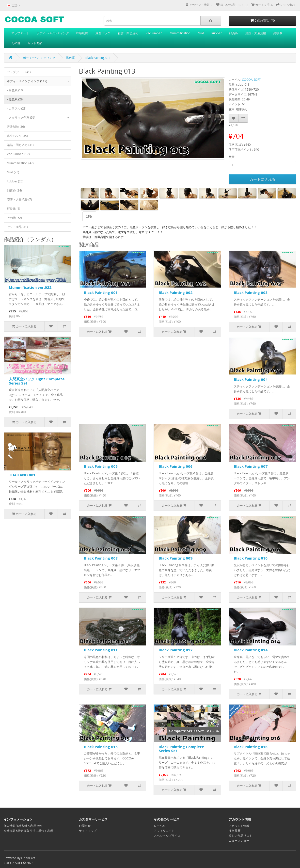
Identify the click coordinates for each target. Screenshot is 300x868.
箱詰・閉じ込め (128, 33)
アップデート (20, 33)
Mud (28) (13, 172)
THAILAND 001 (22, 475)
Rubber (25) (15, 181)
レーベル (160, 826)
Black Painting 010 (251, 558)
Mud (201, 33)
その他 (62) (14, 218)
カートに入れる (262, 179)
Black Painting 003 (251, 292)
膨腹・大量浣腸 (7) (19, 200)
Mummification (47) (20, 163)
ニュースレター (239, 841)
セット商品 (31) (17, 227)
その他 (16, 43)
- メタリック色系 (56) (39, 118)
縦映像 (278, 33)
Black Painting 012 (176, 650)
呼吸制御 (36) (16, 127)
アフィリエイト (164, 831)
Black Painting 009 (176, 558)
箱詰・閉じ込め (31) (20, 145)
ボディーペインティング (53, 33)
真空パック (103, 33)
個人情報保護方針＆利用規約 (23, 826)
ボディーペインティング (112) (39, 81)
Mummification (180, 33)
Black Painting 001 (101, 292)
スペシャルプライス (167, 836)
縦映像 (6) (13, 209)
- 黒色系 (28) (15, 99)
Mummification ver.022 (30, 287)
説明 (89, 216)
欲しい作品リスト (240, 836)
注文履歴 (235, 831)
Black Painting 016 (251, 747)
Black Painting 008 (101, 558)
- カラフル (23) (17, 108)
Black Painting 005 (101, 466)
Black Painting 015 (101, 747)
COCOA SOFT (251, 80)
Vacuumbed (154, 33)
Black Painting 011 (101, 650)
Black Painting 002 (176, 292)
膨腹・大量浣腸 (256, 33)
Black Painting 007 (251, 466)
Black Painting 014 (251, 650)
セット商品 (35, 43)
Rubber (217, 33)
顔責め (234, 33)
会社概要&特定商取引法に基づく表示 (28, 831)
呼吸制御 (82, 33)
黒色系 (70, 58)
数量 (232, 157)
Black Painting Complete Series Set (181, 749)
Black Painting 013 (98, 58)
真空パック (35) (17, 136)
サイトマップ (88, 831)
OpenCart (28, 858)
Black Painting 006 (176, 466)
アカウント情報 (239, 826)
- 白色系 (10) (15, 90)
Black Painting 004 (251, 379)
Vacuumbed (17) (18, 154)
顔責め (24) (14, 190)
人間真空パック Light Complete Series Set (37, 381)
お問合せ (85, 826)
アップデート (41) (19, 72)
